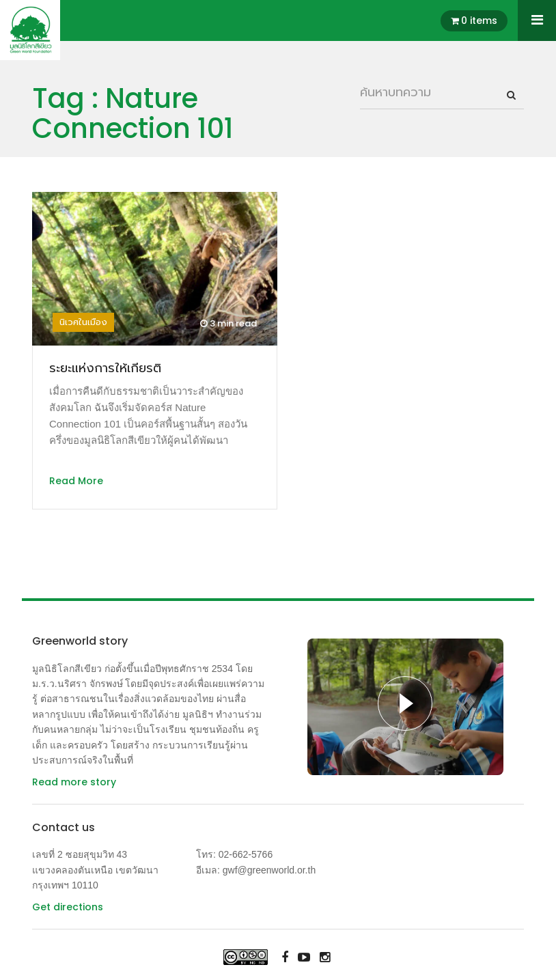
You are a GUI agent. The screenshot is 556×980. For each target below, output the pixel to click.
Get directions (68, 907)
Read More (76, 481)
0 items (479, 20)
